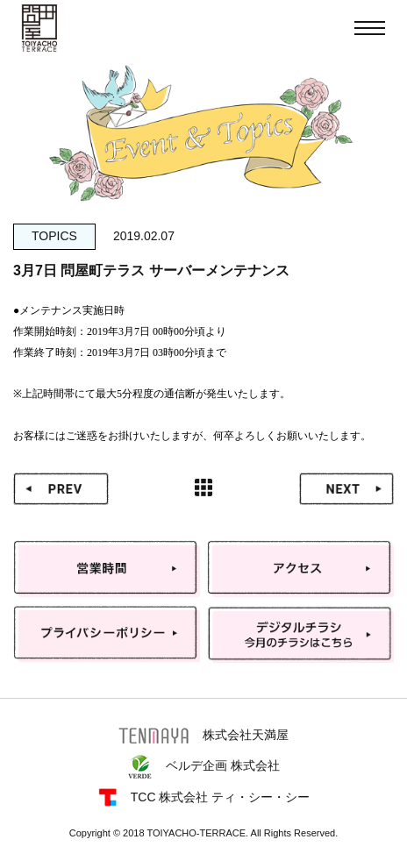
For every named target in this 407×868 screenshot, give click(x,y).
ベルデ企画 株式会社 (203, 767)
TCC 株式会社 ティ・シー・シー (204, 797)
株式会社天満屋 (203, 736)
